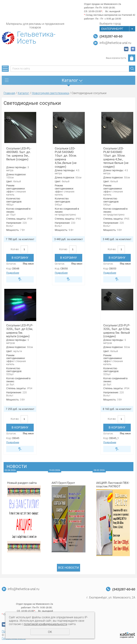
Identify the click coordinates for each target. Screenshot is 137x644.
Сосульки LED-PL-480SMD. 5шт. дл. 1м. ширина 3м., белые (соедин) (19, 154)
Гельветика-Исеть (36, 38)
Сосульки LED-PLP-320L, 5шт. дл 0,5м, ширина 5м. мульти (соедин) (20, 331)
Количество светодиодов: (14, 200)
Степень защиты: (16, 219)
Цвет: (9, 181)
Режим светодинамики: (16, 187)
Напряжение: (14, 223)
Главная (9, 93)
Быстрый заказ (20, 279)
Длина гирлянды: (16, 167)
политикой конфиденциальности (45, 624)
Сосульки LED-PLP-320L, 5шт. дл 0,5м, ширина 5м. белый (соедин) (117, 331)
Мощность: (13, 230)
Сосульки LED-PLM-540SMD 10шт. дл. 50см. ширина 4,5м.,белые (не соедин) (66, 157)
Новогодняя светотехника (50, 93)
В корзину (20, 258)
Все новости (68, 568)
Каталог (23, 93)
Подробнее (13, 273)
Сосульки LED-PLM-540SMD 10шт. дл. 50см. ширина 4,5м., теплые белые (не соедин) (116, 157)
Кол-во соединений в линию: (18, 210)
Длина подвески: (16, 174)
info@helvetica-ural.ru (115, 43)
